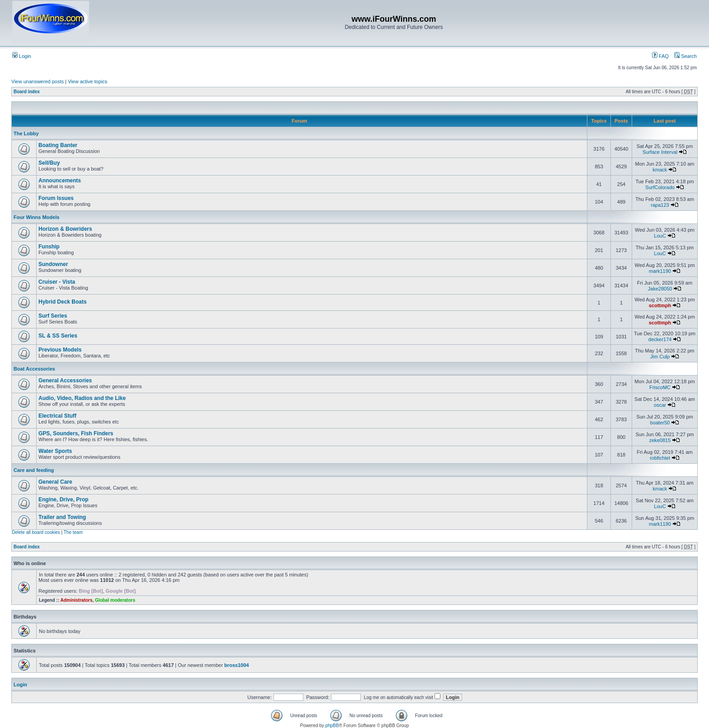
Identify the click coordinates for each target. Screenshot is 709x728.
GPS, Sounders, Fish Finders (76, 433)
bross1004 (236, 665)
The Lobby (26, 133)
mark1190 (660, 271)
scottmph (660, 305)
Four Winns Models (36, 217)
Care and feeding (34, 470)
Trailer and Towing (62, 517)
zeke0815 (660, 440)
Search (685, 56)
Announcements (60, 181)
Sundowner (53, 264)
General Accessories (65, 381)
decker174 (660, 339)
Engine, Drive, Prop (64, 500)
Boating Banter (58, 145)
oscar (660, 405)
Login (22, 56)
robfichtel (660, 458)
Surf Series (53, 316)
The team (73, 532)
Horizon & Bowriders (65, 229)
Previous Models (60, 350)
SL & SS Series (58, 336)
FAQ (660, 56)
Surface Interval (660, 152)
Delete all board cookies (36, 532)
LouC (660, 236)
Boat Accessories (34, 369)
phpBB (332, 726)
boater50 (660, 423)
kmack (660, 170)
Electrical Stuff (57, 416)
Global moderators (115, 600)
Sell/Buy (49, 163)
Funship (49, 247)
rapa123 (660, 205)
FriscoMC (660, 387)
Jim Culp (660, 357)
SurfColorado (660, 187)
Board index (27, 92)
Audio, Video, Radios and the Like (82, 398)
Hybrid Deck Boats (63, 302)
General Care (55, 482)
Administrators (76, 600)
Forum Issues (56, 198)
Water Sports (55, 451)
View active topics (87, 81)
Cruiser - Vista (57, 282)
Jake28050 (660, 289)
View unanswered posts (38, 81)
